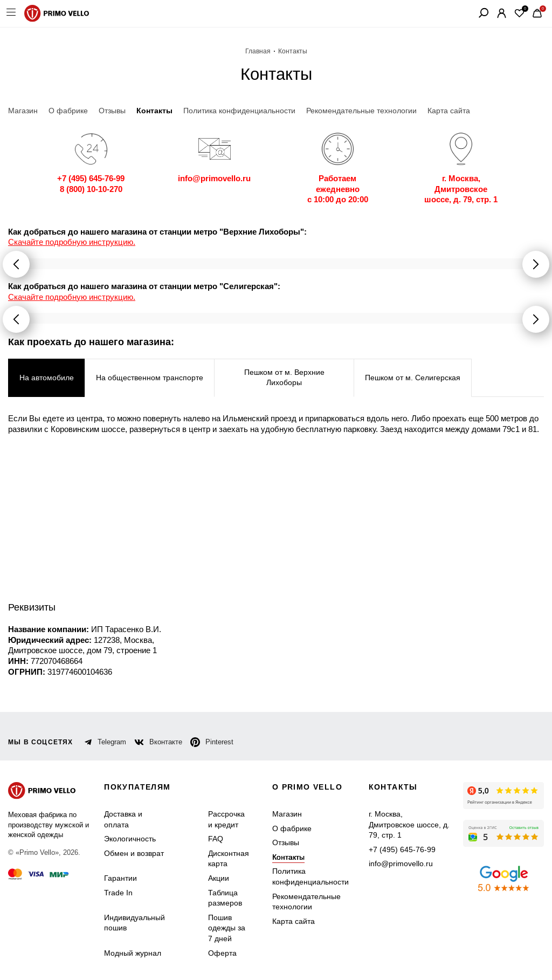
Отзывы (286, 842)
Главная (258, 51)
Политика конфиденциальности (310, 876)
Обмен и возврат (134, 853)
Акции (219, 878)
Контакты (288, 857)
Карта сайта (294, 921)
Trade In (118, 893)
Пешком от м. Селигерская (413, 378)
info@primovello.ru (401, 864)
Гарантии (120, 878)
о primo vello (307, 787)
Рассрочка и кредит (226, 819)
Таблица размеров (225, 898)
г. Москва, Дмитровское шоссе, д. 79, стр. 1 (409, 824)
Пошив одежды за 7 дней (227, 928)
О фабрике (292, 828)
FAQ (216, 839)
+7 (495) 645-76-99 (402, 849)
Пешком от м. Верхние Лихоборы (284, 378)
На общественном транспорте (150, 378)
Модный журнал (133, 953)
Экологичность (130, 839)
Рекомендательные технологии (306, 902)
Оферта (222, 953)
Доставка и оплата (123, 819)
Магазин (287, 814)
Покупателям (137, 787)
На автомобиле (47, 378)
